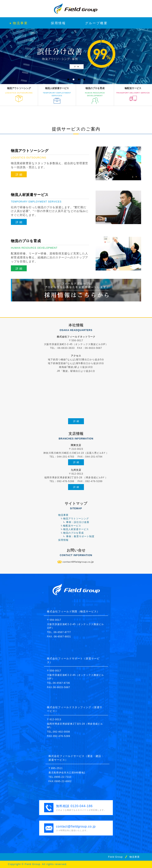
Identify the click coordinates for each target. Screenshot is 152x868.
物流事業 (63, 515)
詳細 (19, 175)
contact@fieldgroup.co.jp (76, 826)
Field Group (115, 857)
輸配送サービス (72, 526)
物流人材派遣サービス (76, 529)
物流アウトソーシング (76, 519)
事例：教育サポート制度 (80, 536)
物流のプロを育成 (73, 533)
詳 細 (76, 66)
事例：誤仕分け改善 (78, 522)
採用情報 (63, 540)
